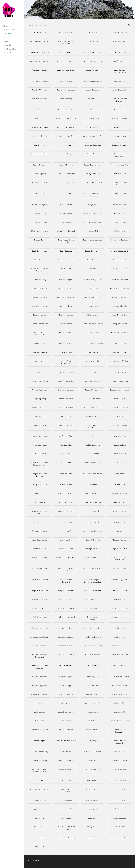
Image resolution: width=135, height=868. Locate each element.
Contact (7, 53)
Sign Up (7, 45)
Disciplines (9, 30)
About (6, 41)
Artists (7, 34)
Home (6, 26)
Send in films (10, 49)
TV (5, 37)
